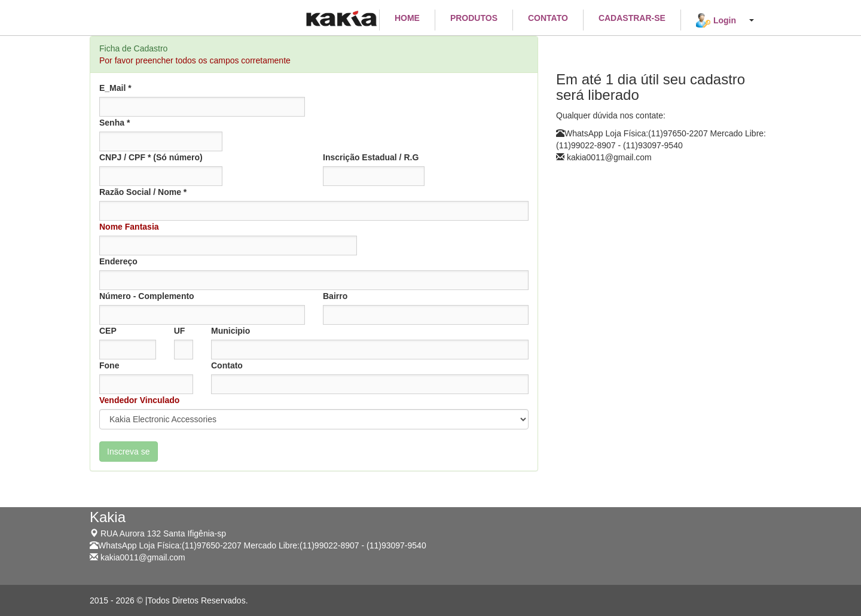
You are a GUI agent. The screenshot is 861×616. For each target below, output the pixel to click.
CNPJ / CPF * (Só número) (151, 157)
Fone (109, 365)
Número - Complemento (147, 296)
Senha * (115, 123)
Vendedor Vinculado (139, 400)
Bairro (335, 296)
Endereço (118, 261)
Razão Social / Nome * (143, 192)
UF (180, 331)
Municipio (230, 331)
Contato (227, 365)
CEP (108, 331)
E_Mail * (115, 88)
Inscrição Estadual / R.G (371, 157)
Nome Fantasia (129, 227)
